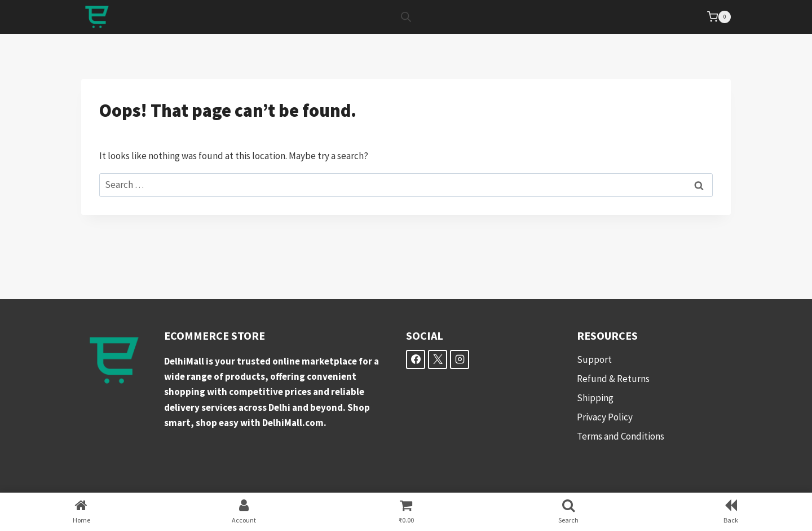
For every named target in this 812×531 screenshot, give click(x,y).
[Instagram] (460, 359)
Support (594, 359)
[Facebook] (416, 359)
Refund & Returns (613, 379)
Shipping (595, 398)
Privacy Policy (605, 417)
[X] (438, 359)
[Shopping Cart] (719, 17)
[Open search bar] (406, 17)
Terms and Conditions (621, 436)
